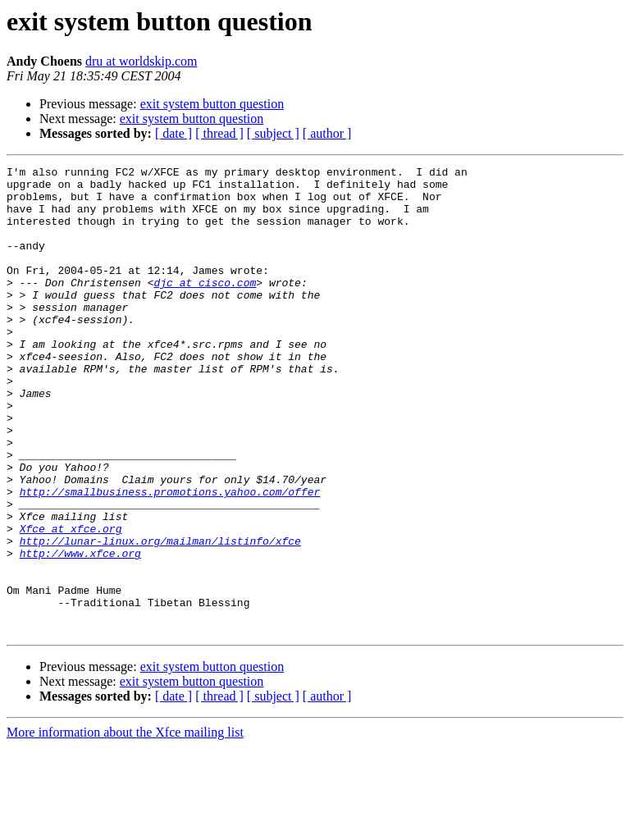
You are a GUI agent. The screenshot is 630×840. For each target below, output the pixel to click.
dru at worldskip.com (141, 61)
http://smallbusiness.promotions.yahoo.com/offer (170, 558)
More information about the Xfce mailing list (125, 826)
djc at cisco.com (205, 307)
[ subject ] (273, 133)
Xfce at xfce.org (71, 602)
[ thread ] (219, 133)
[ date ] (173, 133)
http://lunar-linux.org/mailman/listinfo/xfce (160, 617)
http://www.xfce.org (80, 632)
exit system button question (212, 104)
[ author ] (327, 133)
